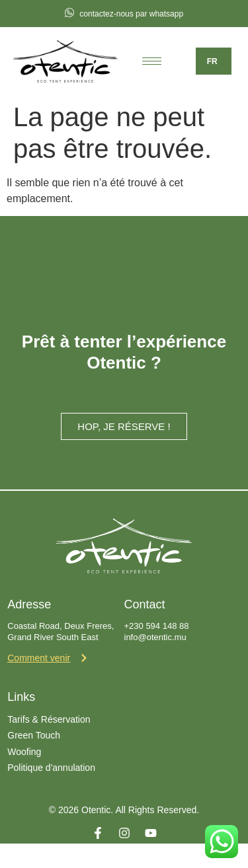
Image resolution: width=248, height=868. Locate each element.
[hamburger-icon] (152, 61)
